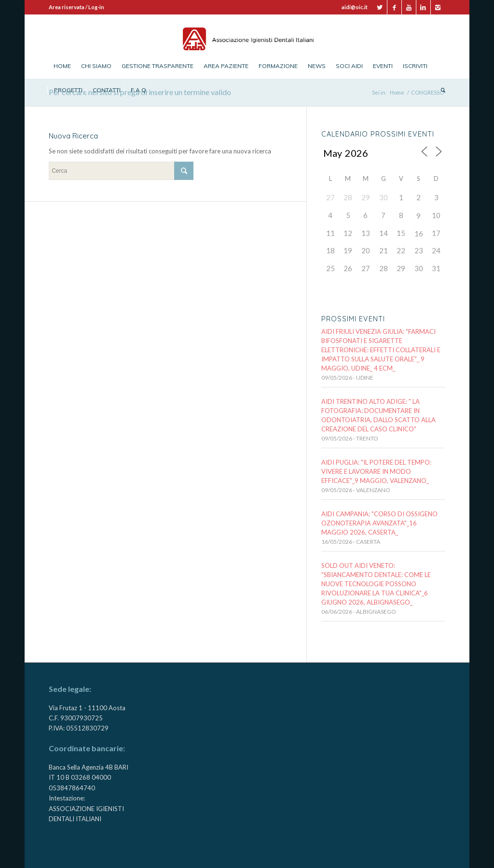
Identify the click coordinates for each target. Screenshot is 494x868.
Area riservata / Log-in (76, 7)
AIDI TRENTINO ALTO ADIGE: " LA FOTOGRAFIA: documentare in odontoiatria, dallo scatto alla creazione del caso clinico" (378, 415)
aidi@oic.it (355, 7)
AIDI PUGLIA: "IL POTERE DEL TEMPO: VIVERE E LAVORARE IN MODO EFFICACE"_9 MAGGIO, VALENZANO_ (376, 471)
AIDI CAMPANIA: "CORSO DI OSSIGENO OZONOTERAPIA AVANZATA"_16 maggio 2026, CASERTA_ (379, 523)
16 (419, 234)
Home (397, 92)
